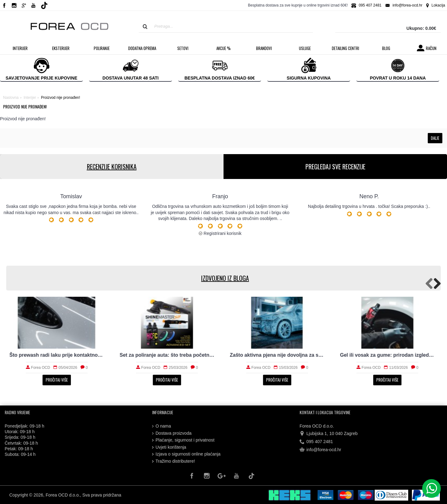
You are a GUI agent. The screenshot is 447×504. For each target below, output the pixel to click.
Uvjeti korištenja (169, 447)
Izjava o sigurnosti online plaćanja (186, 454)
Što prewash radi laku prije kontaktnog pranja (58, 355)
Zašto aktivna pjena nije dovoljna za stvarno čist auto (279, 355)
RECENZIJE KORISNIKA (112, 167)
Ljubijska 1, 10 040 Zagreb (329, 433)
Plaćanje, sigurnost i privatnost (183, 440)
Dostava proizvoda (172, 433)
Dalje (435, 138)
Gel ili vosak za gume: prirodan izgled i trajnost (389, 355)
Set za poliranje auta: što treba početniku (168, 355)
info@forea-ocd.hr (320, 450)
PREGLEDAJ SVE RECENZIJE (335, 167)
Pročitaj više (58, 380)
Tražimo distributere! (174, 461)
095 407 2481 (316, 442)
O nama (162, 426)
